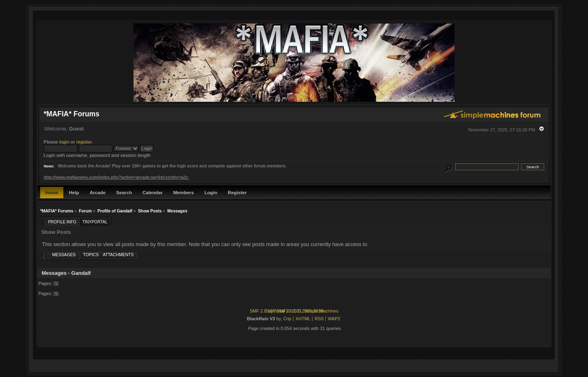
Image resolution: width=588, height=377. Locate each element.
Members (184, 192)
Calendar (153, 192)
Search (124, 192)
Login (211, 192)
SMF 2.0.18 (261, 311)
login (64, 142)
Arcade (98, 192)
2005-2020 (313, 311)
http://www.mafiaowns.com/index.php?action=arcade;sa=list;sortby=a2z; (116, 177)
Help (74, 192)
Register (237, 192)
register (84, 142)
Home (52, 192)
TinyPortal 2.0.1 (280, 311)
